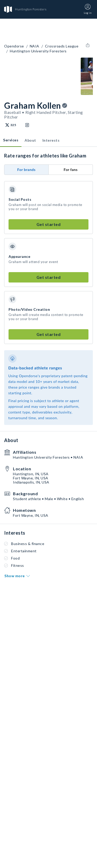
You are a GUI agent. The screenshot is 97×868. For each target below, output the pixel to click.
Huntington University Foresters (38, 51)
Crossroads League (62, 46)
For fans (71, 170)
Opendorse (14, 46)
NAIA (35, 46)
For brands (27, 170)
